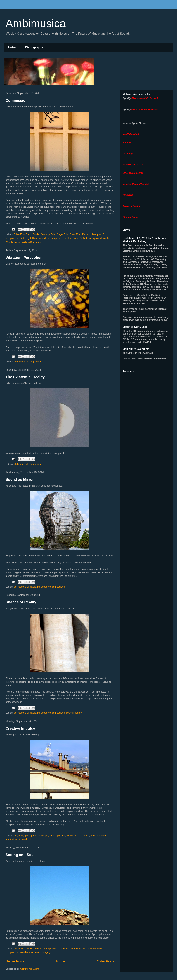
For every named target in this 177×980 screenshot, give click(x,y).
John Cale (69, 234)
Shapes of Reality (21, 602)
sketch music (82, 835)
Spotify (127, 98)
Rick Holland (39, 238)
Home (61, 961)
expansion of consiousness (72, 949)
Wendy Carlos (13, 242)
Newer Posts (15, 961)
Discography (34, 47)
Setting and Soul (20, 855)
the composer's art (57, 238)
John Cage (57, 234)
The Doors (73, 238)
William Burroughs (32, 242)
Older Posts (106, 961)
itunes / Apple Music (134, 123)
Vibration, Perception (24, 258)
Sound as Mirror (20, 479)
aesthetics (19, 949)
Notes (12, 47)
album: (144, 359)
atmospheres (50, 949)
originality (19, 835)
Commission (17, 100)
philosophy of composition (28, 361)
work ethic (28, 839)
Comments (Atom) (30, 969)
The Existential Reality (25, 377)
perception (31, 835)
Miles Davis (82, 234)
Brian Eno (19, 234)
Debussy (45, 234)
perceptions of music (25, 587)
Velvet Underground (91, 238)
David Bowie (32, 234)
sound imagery (74, 713)
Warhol (107, 238)
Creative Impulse (20, 728)
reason (70, 835)
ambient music (34, 949)
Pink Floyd (25, 238)
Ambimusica (36, 23)
